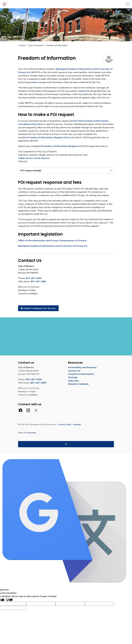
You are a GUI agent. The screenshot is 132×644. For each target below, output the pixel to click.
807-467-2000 (34, 278)
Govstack (32, 433)
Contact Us (74, 371)
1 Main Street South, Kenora (34, 158)
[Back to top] (66, 444)
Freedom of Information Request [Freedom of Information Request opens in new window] (60, 146)
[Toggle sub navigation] (109, 59)
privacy (33, 82)
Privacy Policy (65, 424)
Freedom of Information (81, 374)
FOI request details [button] (31, 170)
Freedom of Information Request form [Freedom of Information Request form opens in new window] (48, 137)
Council (82, 91)
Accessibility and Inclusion (82, 367)
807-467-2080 (38, 281)
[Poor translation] (9, 600)
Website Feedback (78, 384)
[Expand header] (128, 4)
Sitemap (73, 377)
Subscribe (74, 381)
